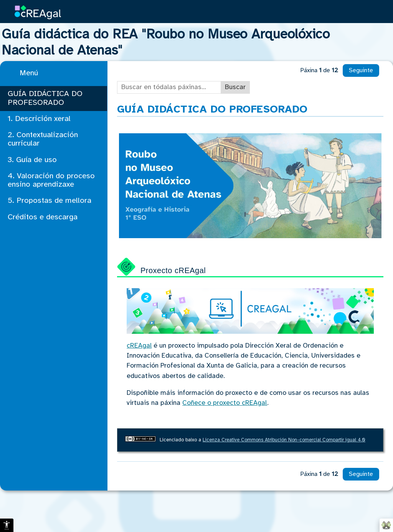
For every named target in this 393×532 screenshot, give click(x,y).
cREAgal (139, 346)
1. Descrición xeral (39, 119)
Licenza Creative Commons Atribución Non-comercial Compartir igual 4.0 (284, 440)
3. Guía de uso (32, 160)
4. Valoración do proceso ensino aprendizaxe (51, 180)
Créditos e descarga (43, 217)
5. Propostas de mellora (50, 201)
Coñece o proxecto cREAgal (225, 403)
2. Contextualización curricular (43, 139)
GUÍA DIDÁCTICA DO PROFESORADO (45, 98)
